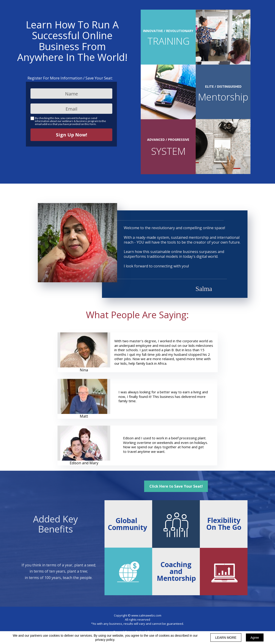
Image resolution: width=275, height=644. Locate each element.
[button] (176, 486)
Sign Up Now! (71, 135)
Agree (255, 638)
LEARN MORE (226, 638)
